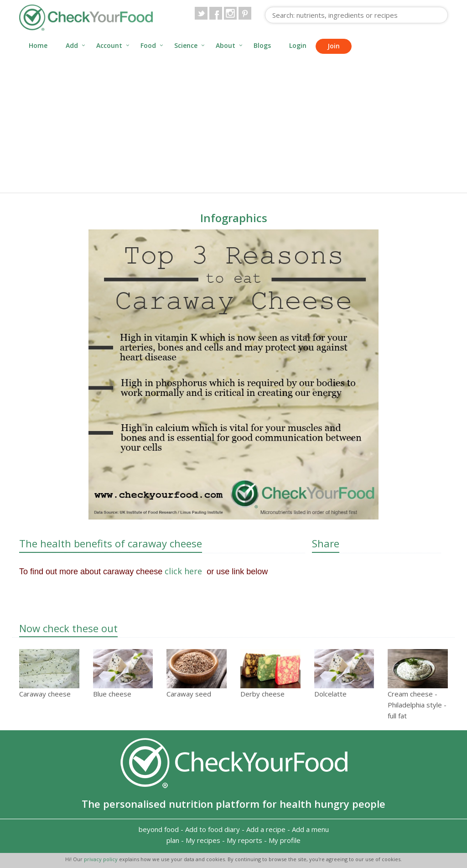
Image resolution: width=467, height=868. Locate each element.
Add (72, 45)
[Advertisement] (233, 124)
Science (186, 45)
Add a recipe (266, 829)
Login (298, 45)
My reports (244, 840)
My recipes (203, 840)
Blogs (262, 45)
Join (334, 46)
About (226, 45)
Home (38, 45)
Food (148, 45)
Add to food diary (213, 829)
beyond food (159, 829)
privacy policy (101, 859)
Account (109, 45)
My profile (285, 840)
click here (184, 571)
